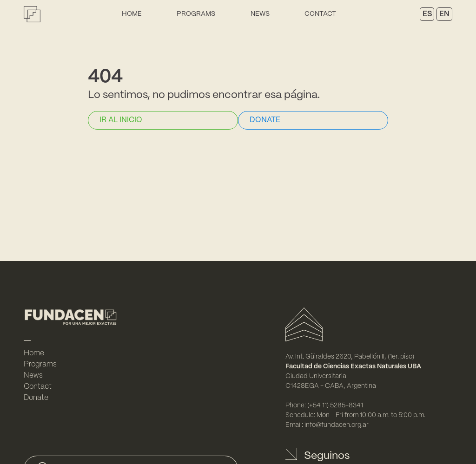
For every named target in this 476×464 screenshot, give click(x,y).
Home (132, 14)
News (260, 14)
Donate (36, 398)
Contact (320, 14)
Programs (196, 14)
